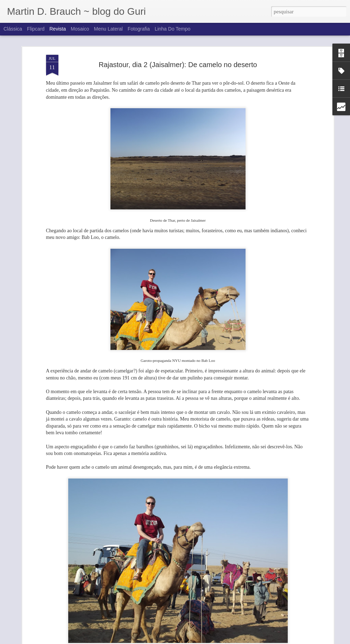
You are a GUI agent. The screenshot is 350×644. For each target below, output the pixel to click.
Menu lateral (108, 29)
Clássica (13, 29)
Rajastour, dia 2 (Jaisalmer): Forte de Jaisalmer (167, 636)
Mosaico (80, 29)
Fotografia (139, 29)
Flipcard (36, 29)
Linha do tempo (173, 29)
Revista (58, 29)
